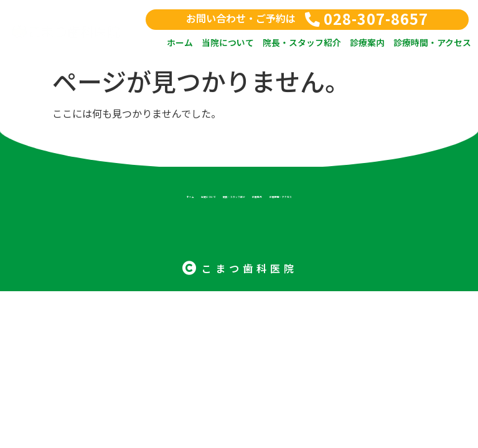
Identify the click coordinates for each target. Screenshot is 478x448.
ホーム (180, 42)
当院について (228, 42)
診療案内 (367, 42)
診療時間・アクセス (432, 42)
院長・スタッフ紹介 (302, 42)
